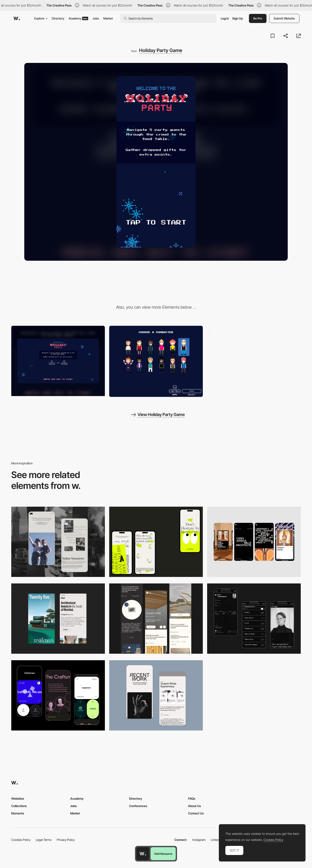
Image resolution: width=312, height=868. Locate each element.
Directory (58, 18)
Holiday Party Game (161, 50)
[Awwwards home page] (143, 854)
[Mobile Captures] (58, 695)
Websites (18, 798)
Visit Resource (163, 854)
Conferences (138, 806)
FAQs (192, 798)
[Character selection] (156, 361)
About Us (194, 806)
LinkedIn (216, 840)
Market (108, 18)
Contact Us (196, 813)
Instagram (199, 840)
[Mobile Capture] (156, 695)
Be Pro (258, 18)
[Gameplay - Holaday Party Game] (254, 361)
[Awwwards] (17, 18)
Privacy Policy (66, 840)
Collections (19, 806)
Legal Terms (44, 840)
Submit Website (284, 18)
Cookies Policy (21, 840)
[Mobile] (156, 542)
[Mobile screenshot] (58, 542)
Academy (78, 18)
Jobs (96, 18)
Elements (18, 813)
